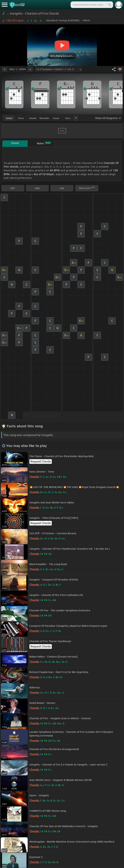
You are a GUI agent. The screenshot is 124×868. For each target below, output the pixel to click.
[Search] (109, 5)
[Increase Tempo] (30, 69)
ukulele (33, 118)
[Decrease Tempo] (5, 69)
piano (21, 118)
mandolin (44, 118)
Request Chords (41, 461)
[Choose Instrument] (76, 118)
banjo (56, 118)
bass (68, 118)
